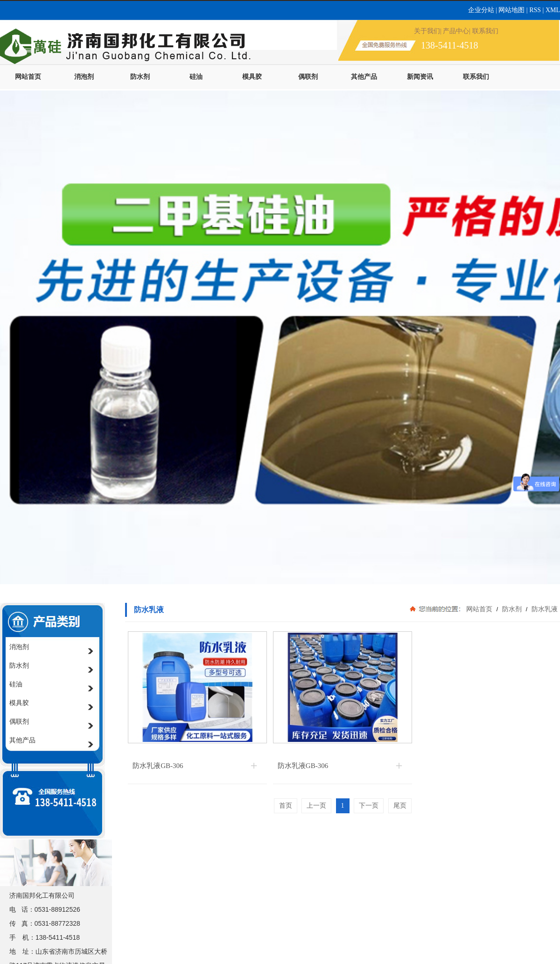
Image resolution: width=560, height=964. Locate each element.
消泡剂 (84, 77)
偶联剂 (308, 77)
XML (553, 10)
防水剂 (140, 77)
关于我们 (427, 31)
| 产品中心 (455, 31)
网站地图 (511, 10)
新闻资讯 (420, 77)
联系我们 (476, 77)
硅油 (196, 77)
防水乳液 (544, 609)
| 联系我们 (483, 31)
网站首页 (28, 77)
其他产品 (364, 77)
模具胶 (252, 77)
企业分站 (482, 10)
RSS (536, 10)
